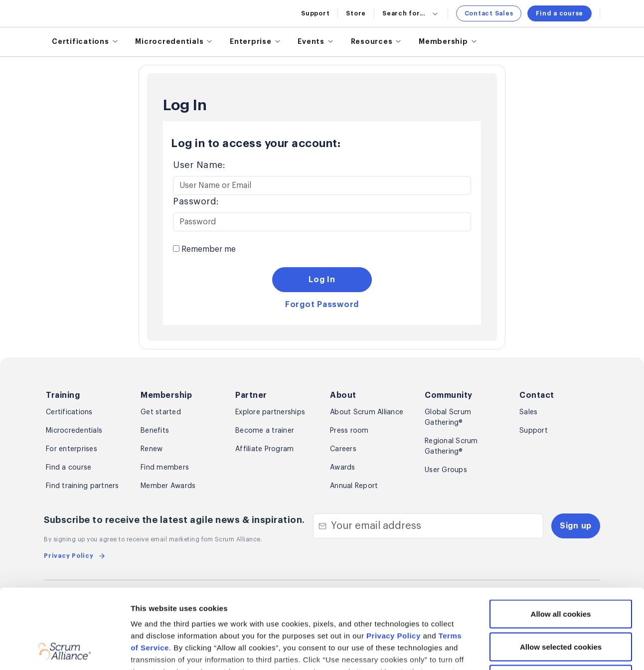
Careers (343, 449)
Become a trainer (265, 431)
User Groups (446, 470)
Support (315, 13)
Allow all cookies (561, 539)
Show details (529, 650)
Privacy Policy (394, 561)
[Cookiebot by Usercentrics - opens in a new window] (65, 651)
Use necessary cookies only (561, 604)
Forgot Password (322, 305)
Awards (343, 468)
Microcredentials (74, 431)
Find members (165, 468)
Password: (196, 201)
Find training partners (82, 486)
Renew (152, 449)
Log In (322, 280)
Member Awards (168, 486)
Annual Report (354, 486)
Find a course (560, 13)
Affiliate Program (264, 449)
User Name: (199, 165)
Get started (161, 412)
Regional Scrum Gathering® (451, 446)
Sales (528, 412)
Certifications (69, 412)
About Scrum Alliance (367, 412)
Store (356, 13)
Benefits (155, 431)
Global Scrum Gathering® (448, 418)
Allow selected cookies (561, 572)
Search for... (411, 13)
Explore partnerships (270, 412)
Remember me (204, 249)
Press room (349, 431)
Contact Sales (489, 13)
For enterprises (72, 449)
